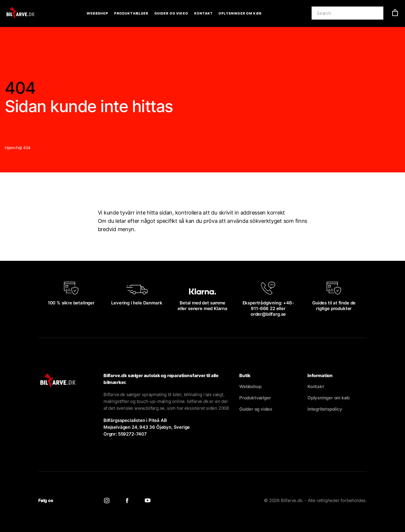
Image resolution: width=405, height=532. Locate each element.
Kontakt (203, 13)
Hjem (9, 148)
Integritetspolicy (325, 409)
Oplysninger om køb (240, 13)
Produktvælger (131, 13)
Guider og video (171, 13)
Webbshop (97, 13)
